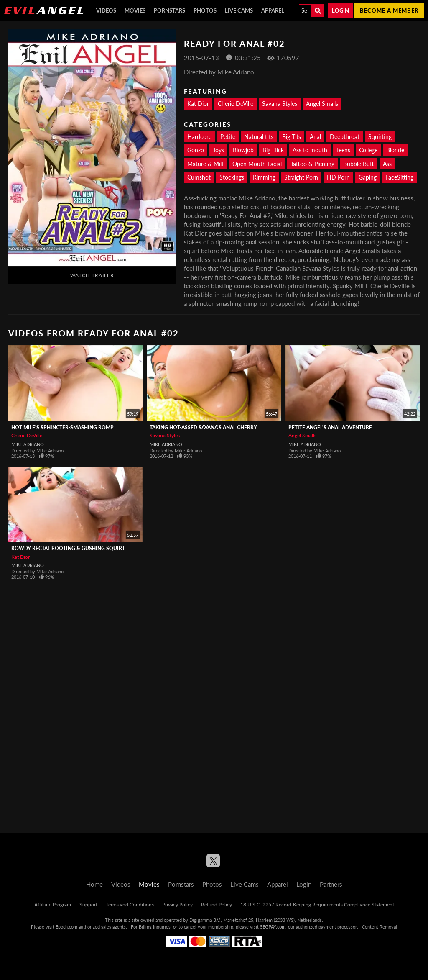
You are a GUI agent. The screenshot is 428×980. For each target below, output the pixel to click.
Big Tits (292, 137)
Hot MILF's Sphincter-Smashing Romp (62, 427)
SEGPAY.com (273, 927)
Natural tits (259, 137)
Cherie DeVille (236, 104)
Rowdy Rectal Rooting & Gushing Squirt (68, 548)
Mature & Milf (205, 164)
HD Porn (338, 177)
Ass (387, 164)
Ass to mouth (310, 150)
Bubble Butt (359, 164)
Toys (218, 150)
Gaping (368, 177)
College (368, 150)
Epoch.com (66, 927)
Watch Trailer (92, 275)
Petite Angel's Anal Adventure (330, 427)
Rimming (264, 177)
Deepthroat (345, 137)
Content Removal (380, 927)
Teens (343, 150)
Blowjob (243, 150)
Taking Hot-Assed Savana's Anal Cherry (203, 427)
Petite (228, 137)
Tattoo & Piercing (312, 164)
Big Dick (273, 150)
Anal (315, 137)
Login (340, 10)
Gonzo (196, 150)
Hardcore (199, 137)
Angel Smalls (322, 104)
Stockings (232, 177)
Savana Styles (280, 104)
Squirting (380, 137)
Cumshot (199, 177)
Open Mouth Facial (257, 164)
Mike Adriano (28, 444)
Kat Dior (198, 104)
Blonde (395, 150)
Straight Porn (301, 177)
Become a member (389, 10)
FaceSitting (399, 177)
